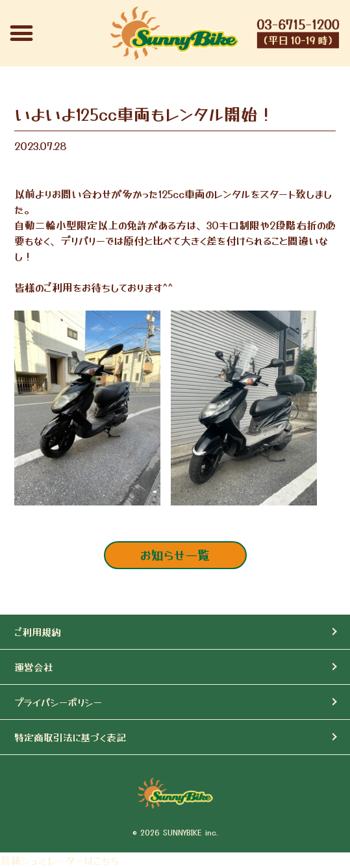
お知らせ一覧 (175, 555)
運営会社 (34, 667)
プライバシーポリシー (58, 702)
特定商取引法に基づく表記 (70, 737)
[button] (21, 33)
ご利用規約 (38, 632)
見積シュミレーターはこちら (59, 860)
